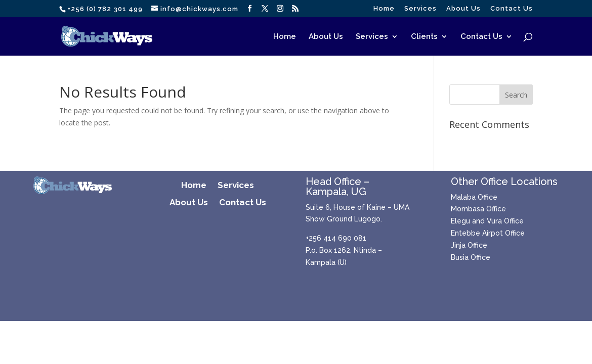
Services (420, 9)
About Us (463, 9)
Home (384, 9)
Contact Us (512, 9)
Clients (424, 37)
